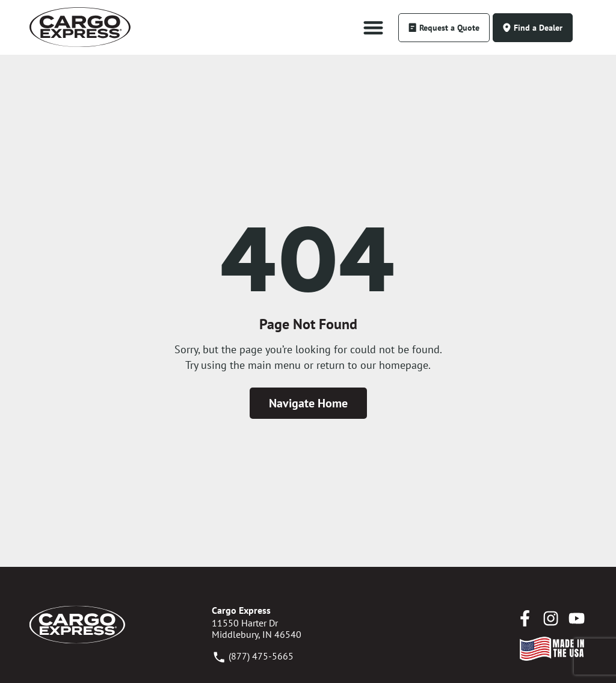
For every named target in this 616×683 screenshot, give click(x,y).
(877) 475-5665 (253, 656)
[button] (373, 27)
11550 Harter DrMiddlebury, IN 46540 (257, 629)
